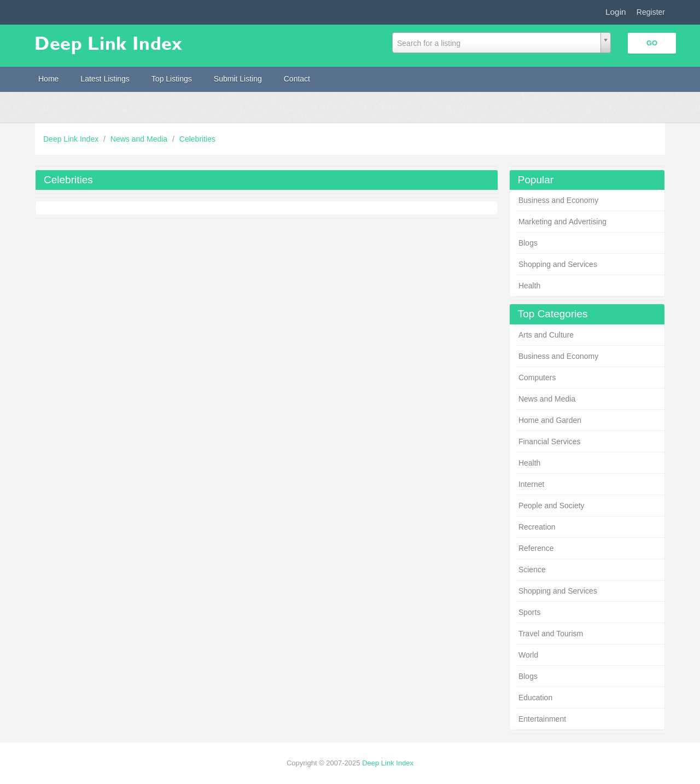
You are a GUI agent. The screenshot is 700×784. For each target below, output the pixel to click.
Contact (297, 79)
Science (532, 570)
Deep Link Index (72, 139)
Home (48, 79)
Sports (529, 612)
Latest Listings (105, 79)
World (528, 655)
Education (535, 698)
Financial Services (550, 442)
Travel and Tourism (551, 634)
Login (616, 12)
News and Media (140, 139)
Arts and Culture (546, 335)
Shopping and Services (558, 264)
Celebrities (197, 139)
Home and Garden (550, 420)
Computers (537, 378)
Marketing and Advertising (562, 222)
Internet (531, 484)
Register (651, 12)
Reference (536, 548)
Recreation (537, 527)
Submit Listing (238, 79)
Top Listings (172, 79)
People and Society (552, 506)
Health (529, 286)
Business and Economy (558, 200)
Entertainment (542, 719)
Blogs (528, 243)
